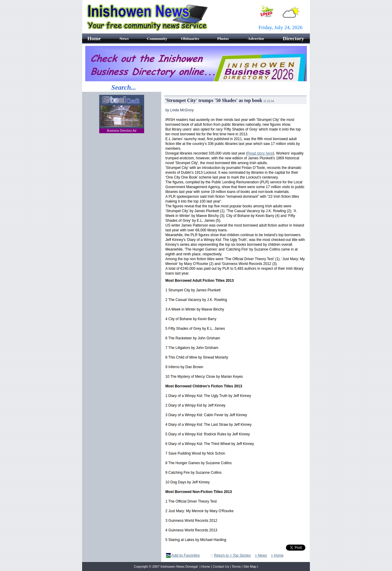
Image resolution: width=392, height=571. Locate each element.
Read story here (260, 153)
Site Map (250, 566)
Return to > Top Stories (232, 555)
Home (206, 566)
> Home (277, 555)
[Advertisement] (122, 235)
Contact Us (221, 566)
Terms (236, 566)
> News (261, 555)
